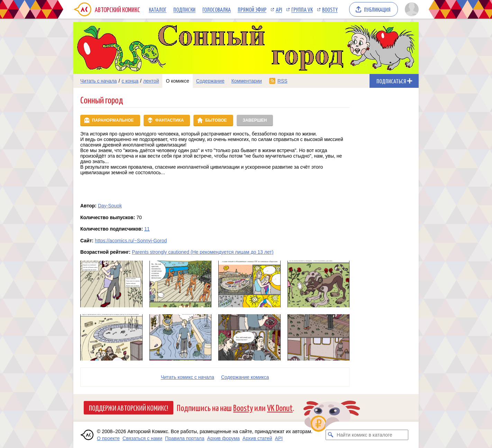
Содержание (210, 81)
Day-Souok (110, 206)
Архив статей (257, 438)
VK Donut (280, 407)
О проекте (108, 438)
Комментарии (247, 81)
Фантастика (170, 120)
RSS (283, 81)
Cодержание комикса (245, 377)
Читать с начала (99, 81)
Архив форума (224, 438)
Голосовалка (217, 9)
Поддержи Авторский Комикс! (129, 408)
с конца (130, 81)
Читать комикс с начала (188, 377)
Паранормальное (113, 120)
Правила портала (185, 438)
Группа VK (302, 9)
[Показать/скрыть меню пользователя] (411, 9)
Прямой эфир (252, 9)
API (279, 9)
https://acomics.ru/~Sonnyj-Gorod (131, 241)
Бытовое (216, 120)
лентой (151, 81)
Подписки (184, 9)
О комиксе (177, 81)
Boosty (330, 9)
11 (147, 229)
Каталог (158, 9)
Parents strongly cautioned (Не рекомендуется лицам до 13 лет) (203, 252)
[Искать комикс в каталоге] (331, 435)
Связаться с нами (142, 438)
